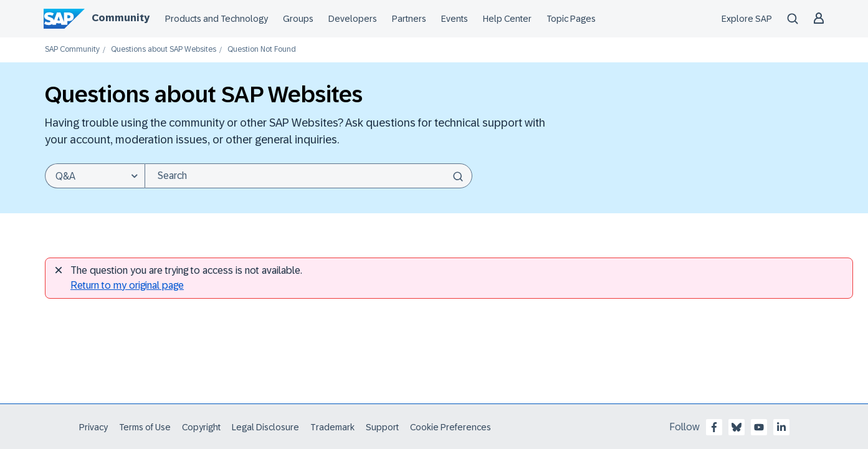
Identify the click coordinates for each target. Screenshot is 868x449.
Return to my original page (127, 285)
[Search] (308, 176)
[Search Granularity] (95, 176)
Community (121, 18)
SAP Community (72, 50)
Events (455, 19)
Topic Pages (571, 19)
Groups (298, 19)
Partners (409, 19)
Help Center (507, 19)
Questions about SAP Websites (164, 50)
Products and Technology (217, 19)
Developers (353, 19)
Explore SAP (747, 19)
